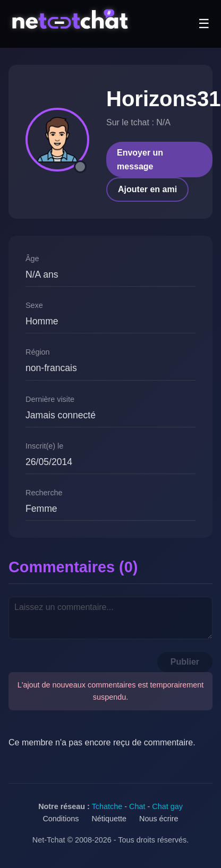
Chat (137, 806)
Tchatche (107, 806)
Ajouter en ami (147, 189)
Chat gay (167, 806)
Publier (185, 662)
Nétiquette (109, 819)
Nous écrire (159, 819)
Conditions (61, 819)
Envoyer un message (140, 160)
